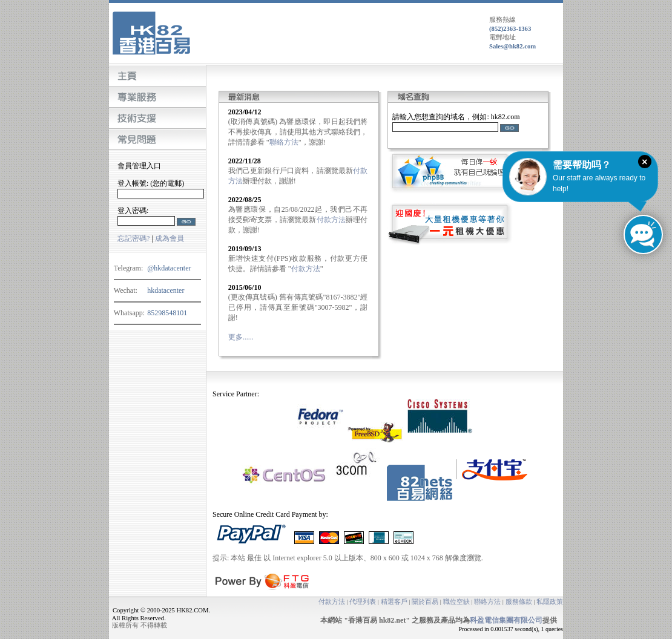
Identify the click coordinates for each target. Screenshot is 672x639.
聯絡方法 (284, 142)
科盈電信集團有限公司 (506, 620)
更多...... (241, 337)
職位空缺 (456, 602)
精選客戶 (394, 602)
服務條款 (519, 602)
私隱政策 (550, 602)
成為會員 (170, 238)
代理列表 (363, 602)
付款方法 (331, 220)
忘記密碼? (133, 238)
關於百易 (425, 602)
